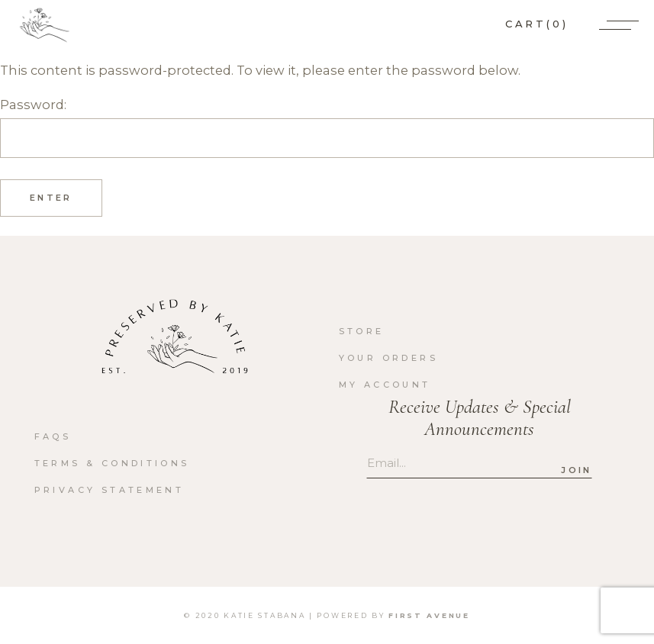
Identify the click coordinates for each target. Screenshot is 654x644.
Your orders (388, 358)
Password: (327, 127)
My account (385, 385)
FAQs (53, 436)
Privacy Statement (110, 490)
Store (362, 331)
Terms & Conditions (112, 463)
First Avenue (429, 615)
